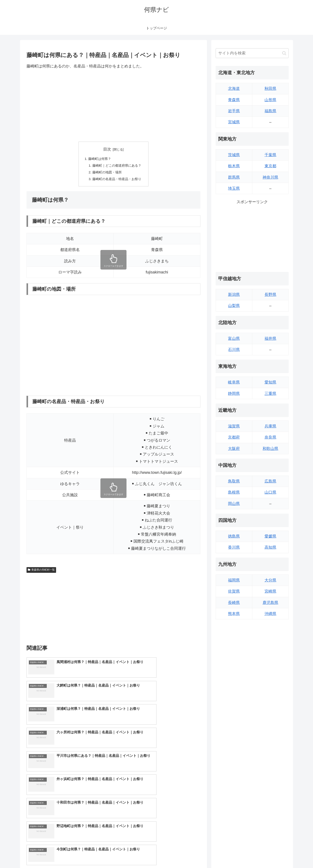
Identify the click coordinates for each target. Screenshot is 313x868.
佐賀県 (234, 591)
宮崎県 (270, 591)
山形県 (270, 100)
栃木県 (234, 166)
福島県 (270, 111)
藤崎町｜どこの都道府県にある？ (117, 166)
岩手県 (234, 111)
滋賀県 (234, 426)
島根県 (234, 492)
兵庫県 (270, 426)
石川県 (234, 350)
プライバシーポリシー (274, 855)
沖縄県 (270, 614)
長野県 (270, 295)
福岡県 (234, 580)
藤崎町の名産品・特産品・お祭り (117, 180)
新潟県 (234, 295)
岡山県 (234, 504)
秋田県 (270, 89)
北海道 (234, 89)
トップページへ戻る (240, 855)
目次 (107, 149)
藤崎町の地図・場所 (107, 173)
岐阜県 (234, 382)
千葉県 (270, 155)
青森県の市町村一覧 (41, 571)
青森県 (234, 100)
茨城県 (234, 155)
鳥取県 (234, 481)
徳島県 (234, 536)
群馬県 (234, 177)
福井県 (270, 338)
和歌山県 (270, 449)
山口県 (270, 492)
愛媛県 (270, 536)
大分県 (270, 580)
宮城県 (234, 122)
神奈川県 (270, 177)
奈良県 (270, 437)
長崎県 (234, 603)
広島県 (270, 481)
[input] (252, 53)
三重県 (270, 394)
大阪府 (234, 449)
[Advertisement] (113, 106)
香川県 (234, 547)
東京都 (270, 166)
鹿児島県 (270, 603)
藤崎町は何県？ (99, 159)
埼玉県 (234, 188)
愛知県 (270, 382)
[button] (284, 53)
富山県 (234, 338)
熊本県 (234, 614)
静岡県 (234, 394)
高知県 (270, 547)
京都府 (234, 437)
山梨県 (234, 306)
